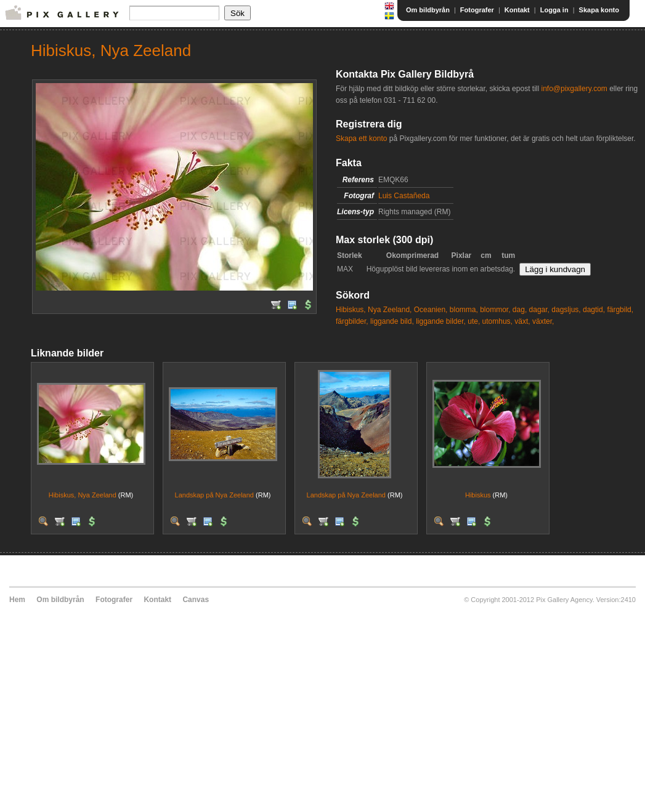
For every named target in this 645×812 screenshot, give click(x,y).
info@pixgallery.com (574, 89)
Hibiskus (478, 495)
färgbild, (620, 310)
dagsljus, (566, 310)
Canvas (196, 600)
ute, (474, 321)
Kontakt (517, 10)
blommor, (495, 310)
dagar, (539, 310)
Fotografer (477, 10)
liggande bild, (392, 321)
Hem (17, 600)
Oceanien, (431, 310)
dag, (520, 310)
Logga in (554, 10)
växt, (522, 321)
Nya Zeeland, (390, 310)
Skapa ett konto (361, 139)
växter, (543, 321)
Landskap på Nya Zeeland (214, 495)
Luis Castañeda (404, 196)
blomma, (464, 310)
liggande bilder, (441, 321)
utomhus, (497, 321)
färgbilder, (352, 321)
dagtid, (594, 310)
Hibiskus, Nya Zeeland (83, 495)
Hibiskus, (351, 310)
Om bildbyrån (428, 10)
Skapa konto (599, 10)
